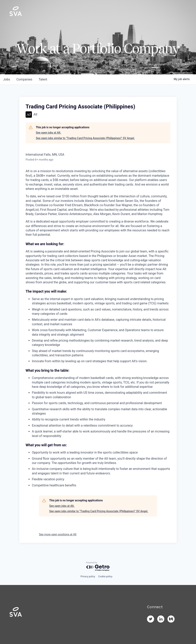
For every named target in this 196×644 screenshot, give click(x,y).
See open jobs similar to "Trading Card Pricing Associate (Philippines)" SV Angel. (85, 138)
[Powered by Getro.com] (98, 567)
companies (24, 79)
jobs (7, 79)
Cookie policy (105, 577)
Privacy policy (88, 577)
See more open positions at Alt (58, 534)
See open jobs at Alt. (49, 133)
